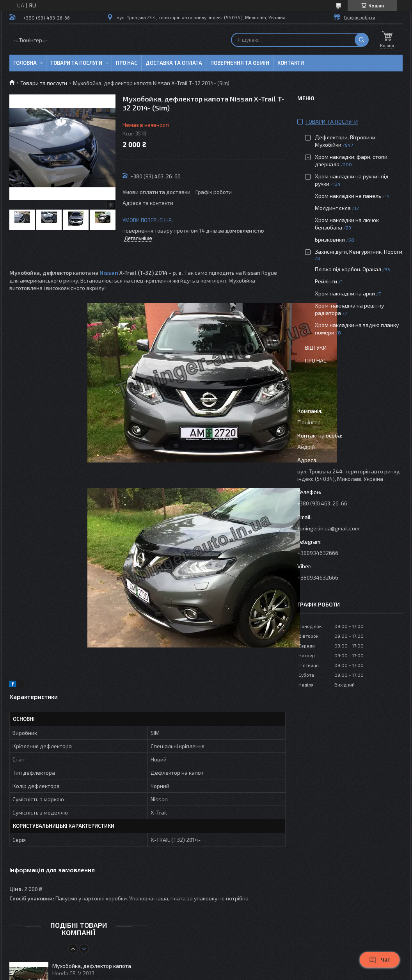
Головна (25, 63)
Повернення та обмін (240, 63)
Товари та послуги (76, 63)
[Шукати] (362, 40)
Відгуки (316, 348)
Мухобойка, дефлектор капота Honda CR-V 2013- (92, 969)
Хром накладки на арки (345, 293)
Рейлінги (326, 281)
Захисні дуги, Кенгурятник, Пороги (359, 252)
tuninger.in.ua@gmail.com (328, 528)
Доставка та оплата (174, 63)
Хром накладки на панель (348, 196)
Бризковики (330, 239)
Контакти (291, 63)
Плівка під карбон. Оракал (348, 269)
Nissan (109, 273)
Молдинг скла (333, 208)
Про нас (127, 63)
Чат (380, 960)
